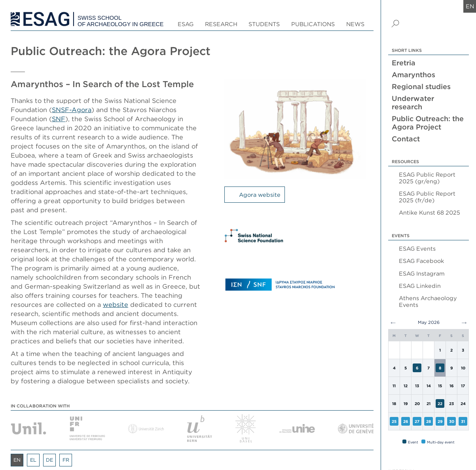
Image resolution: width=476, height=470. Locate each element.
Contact (406, 139)
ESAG (186, 24)
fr (66, 460)
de (49, 460)
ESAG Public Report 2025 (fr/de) (427, 197)
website (116, 304)
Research (221, 24)
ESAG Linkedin (420, 286)
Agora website (260, 195)
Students (264, 24)
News (355, 24)
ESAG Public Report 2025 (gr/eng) (427, 178)
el (33, 460)
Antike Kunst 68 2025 (430, 212)
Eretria (404, 63)
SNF (59, 119)
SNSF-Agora (72, 110)
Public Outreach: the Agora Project (428, 123)
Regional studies (421, 87)
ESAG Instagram (422, 273)
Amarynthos (413, 75)
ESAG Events (417, 248)
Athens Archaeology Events (428, 301)
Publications (313, 24)
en (470, 6)
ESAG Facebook (421, 261)
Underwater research (413, 103)
